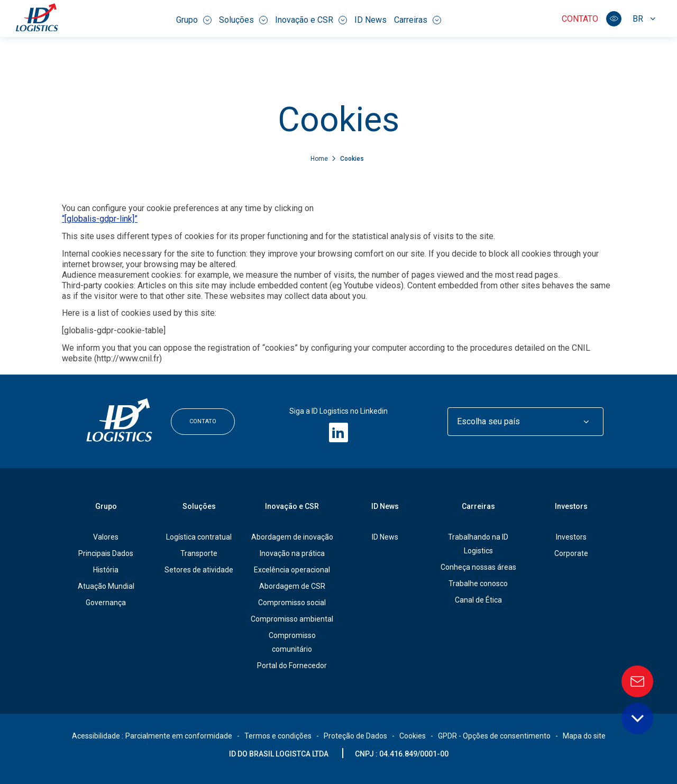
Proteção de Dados (355, 736)
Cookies (413, 736)
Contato (580, 19)
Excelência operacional (292, 570)
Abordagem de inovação (292, 537)
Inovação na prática (292, 553)
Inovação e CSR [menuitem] (311, 20)
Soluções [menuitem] (243, 20)
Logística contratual (199, 537)
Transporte (199, 553)
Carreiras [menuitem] (418, 20)
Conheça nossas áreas (478, 567)
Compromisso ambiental (292, 619)
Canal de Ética (478, 600)
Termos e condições (278, 736)
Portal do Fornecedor (292, 666)
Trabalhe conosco (478, 584)
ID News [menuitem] (370, 20)
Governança (106, 603)
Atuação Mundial (106, 586)
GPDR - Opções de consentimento (494, 736)
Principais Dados (106, 553)
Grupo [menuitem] (194, 20)
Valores (106, 537)
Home (320, 159)
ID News (385, 537)
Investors (571, 506)
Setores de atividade (199, 570)
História (106, 570)
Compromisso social (292, 603)
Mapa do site (584, 736)
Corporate (571, 553)
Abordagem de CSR (292, 586)
